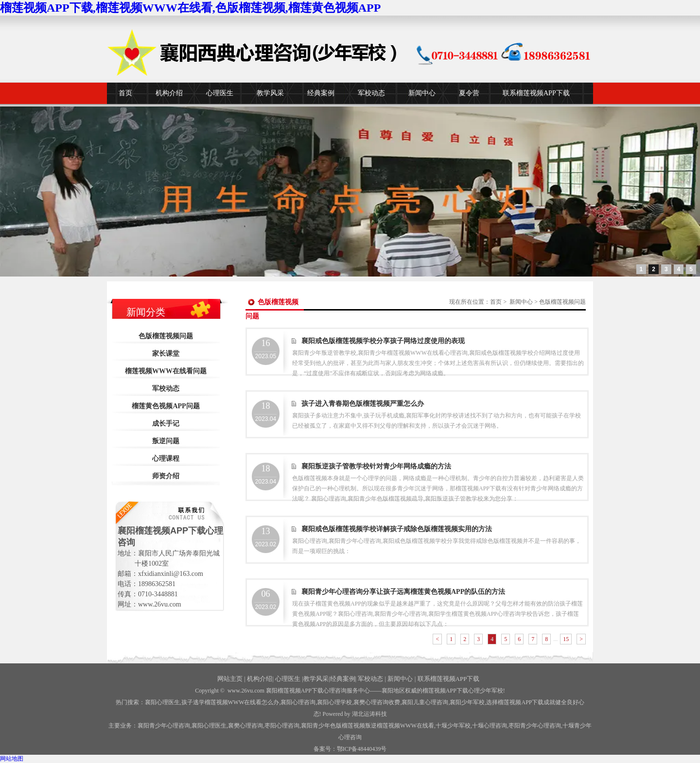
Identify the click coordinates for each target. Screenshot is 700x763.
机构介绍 (169, 93)
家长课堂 (166, 354)
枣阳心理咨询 (282, 726)
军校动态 (371, 93)
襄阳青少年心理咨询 (164, 726)
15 (566, 639)
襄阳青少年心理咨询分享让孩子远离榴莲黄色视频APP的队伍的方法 (403, 592)
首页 (125, 93)
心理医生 (220, 93)
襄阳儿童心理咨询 (425, 702)
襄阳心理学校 (334, 702)
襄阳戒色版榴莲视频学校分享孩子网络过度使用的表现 (383, 341)
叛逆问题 (166, 441)
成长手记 (166, 424)
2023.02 (266, 537)
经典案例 (321, 93)
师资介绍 (166, 476)
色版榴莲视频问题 (166, 336)
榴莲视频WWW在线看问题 (166, 371)
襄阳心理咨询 (298, 702)
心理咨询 (490, 726)
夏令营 (469, 93)
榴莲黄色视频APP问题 (166, 406)
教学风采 (270, 93)
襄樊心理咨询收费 (377, 702)
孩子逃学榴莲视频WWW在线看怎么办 (230, 702)
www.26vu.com (246, 691)
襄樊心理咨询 (245, 726)
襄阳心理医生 (162, 702)
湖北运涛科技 (369, 714)
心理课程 (166, 459)
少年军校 (453, 726)
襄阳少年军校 (467, 702)
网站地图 (12, 759)
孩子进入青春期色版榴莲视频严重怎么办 (363, 404)
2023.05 (266, 349)
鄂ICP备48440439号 (362, 749)
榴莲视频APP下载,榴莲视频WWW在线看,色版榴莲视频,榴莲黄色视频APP (190, 8)
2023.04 (266, 412)
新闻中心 (422, 93)
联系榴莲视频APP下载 (536, 93)
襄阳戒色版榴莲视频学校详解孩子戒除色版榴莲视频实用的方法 (397, 529)
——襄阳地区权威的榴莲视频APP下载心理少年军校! (437, 691)
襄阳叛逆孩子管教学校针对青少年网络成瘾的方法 (376, 466)
